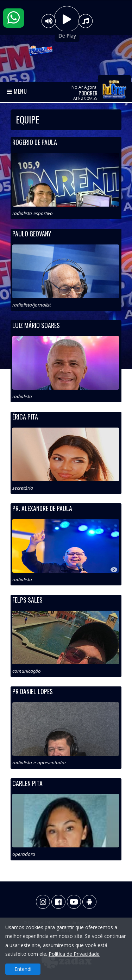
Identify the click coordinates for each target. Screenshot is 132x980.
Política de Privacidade (74, 954)
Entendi (23, 969)
